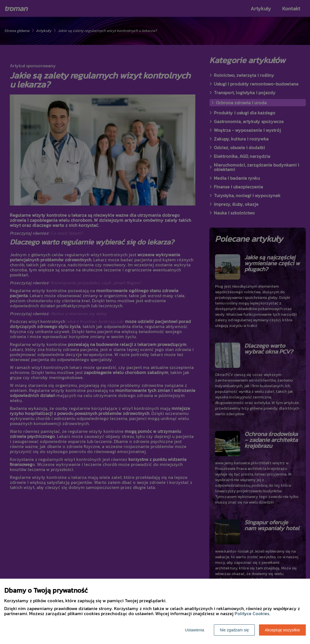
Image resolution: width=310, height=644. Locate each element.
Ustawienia (195, 630)
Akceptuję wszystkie (282, 630)
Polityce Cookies (252, 613)
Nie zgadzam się (234, 630)
